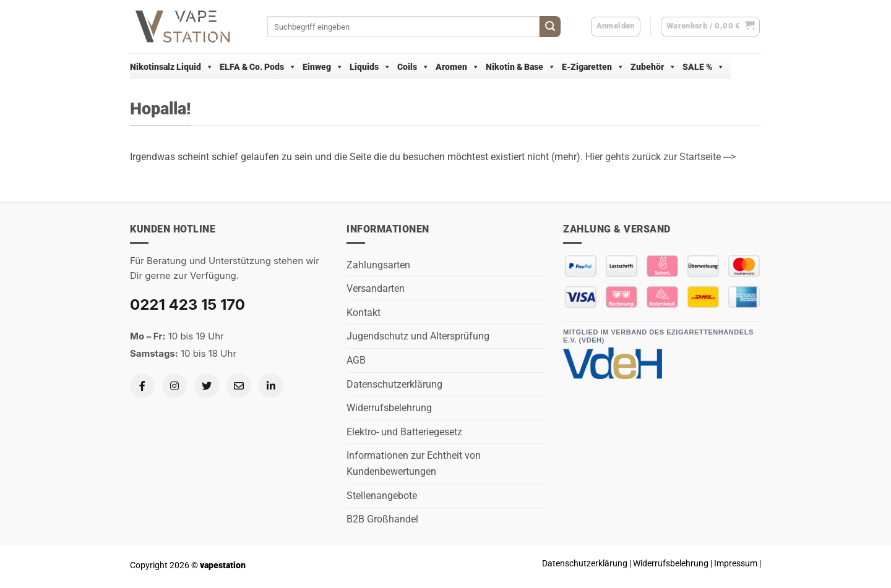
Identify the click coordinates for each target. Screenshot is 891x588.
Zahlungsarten (378, 265)
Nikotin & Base (521, 67)
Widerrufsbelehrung (389, 408)
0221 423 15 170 (187, 305)
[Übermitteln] (550, 27)
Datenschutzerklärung (394, 384)
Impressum (736, 564)
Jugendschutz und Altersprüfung (418, 336)
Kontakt (364, 313)
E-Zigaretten (593, 67)
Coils (413, 67)
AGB (356, 360)
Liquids (370, 67)
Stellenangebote (382, 496)
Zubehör (653, 67)
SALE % (704, 67)
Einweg (323, 67)
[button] (711, 27)
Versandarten (376, 288)
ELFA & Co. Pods (258, 67)
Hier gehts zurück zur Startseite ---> (661, 157)
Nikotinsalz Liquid (172, 67)
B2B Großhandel (382, 519)
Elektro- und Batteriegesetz (404, 432)
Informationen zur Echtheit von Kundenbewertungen (414, 463)
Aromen (458, 67)
